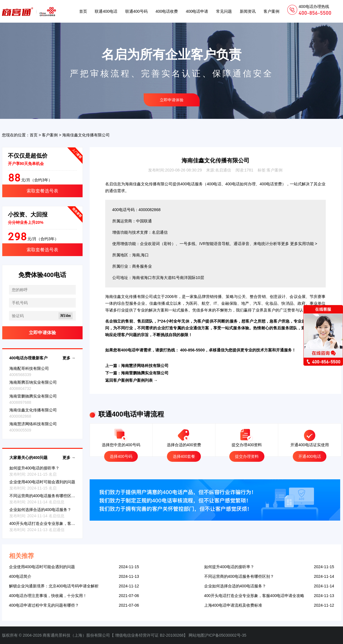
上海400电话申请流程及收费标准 (233, 605)
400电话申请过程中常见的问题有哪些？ (44, 605)
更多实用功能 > (304, 244)
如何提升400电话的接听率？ (34, 468)
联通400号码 (136, 11)
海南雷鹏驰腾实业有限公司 (33, 396)
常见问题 (224, 11)
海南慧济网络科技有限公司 (33, 424)
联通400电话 (106, 11)
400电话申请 (197, 11)
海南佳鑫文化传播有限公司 (33, 410)
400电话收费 (167, 11)
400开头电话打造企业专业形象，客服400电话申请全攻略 (60, 523)
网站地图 (197, 635)
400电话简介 (20, 576)
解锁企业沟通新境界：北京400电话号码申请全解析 (54, 586)
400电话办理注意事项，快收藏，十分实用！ (48, 596)
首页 (83, 11)
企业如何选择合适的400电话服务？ (40, 510)
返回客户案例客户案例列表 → (131, 380)
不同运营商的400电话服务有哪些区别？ (44, 496)
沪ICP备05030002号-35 (225, 635)
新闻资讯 (248, 11)
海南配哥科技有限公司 (29, 368)
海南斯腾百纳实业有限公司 (33, 382)
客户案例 (271, 11)
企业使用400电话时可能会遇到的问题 (42, 482)
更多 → (69, 358)
